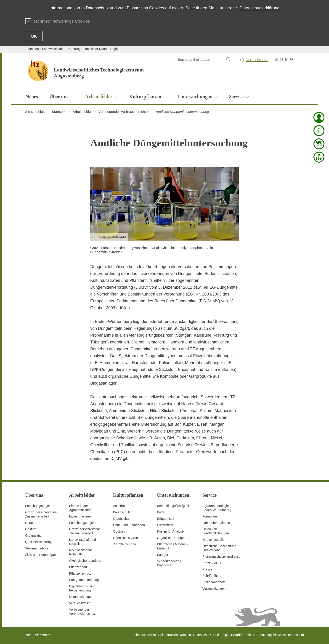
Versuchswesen (80, 603)
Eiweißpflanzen (80, 516)
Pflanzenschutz (80, 573)
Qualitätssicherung (38, 542)
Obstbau (119, 531)
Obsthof (31, 529)
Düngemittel (166, 519)
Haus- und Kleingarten (129, 525)
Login (114, 49)
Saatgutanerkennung (84, 580)
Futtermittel (165, 525)
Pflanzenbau (78, 567)
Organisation (34, 536)
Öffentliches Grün (126, 538)
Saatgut (162, 555)
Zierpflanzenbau (125, 544)
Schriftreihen (211, 576)
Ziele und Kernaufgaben (42, 555)
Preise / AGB (212, 563)
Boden (162, 512)
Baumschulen (123, 512)
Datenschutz (202, 635)
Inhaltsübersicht (145, 635)
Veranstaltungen (214, 589)
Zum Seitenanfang (38, 635)
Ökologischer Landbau (85, 561)
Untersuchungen (81, 597)
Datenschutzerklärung (259, 8)
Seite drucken (168, 635)
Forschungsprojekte (39, 506)
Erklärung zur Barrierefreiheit (234, 635)
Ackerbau (120, 506)
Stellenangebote (37, 548)
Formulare (210, 516)
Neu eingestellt (213, 540)
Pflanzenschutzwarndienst (221, 557)
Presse (207, 569)
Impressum (296, 635)
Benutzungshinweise (271, 635)
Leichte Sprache (257, 60)
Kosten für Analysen (171, 531)
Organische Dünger (171, 538)
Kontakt (185, 635)
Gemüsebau (122, 519)
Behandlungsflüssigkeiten (175, 506)
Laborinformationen (216, 523)
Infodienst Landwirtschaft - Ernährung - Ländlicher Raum (68, 49)
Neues (30, 523)
